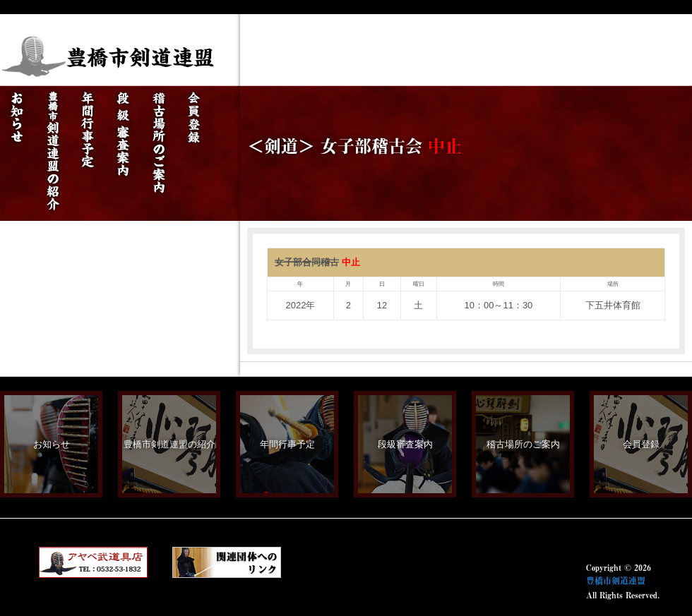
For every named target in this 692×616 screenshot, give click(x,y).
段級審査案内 (405, 444)
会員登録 (641, 444)
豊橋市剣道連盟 (616, 581)
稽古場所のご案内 (523, 444)
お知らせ (52, 444)
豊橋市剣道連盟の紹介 (169, 444)
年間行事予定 (287, 444)
